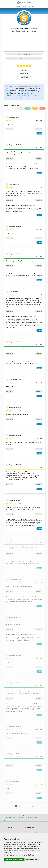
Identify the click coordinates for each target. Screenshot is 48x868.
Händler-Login (29, 830)
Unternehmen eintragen (31, 832)
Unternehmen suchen (29, 6)
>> (33, 806)
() (39, 129)
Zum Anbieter (24, 58)
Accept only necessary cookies (14, 859)
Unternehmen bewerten (24, 54)
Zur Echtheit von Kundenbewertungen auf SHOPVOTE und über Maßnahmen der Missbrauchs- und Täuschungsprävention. (22, 95)
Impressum (7, 863)
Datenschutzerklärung (16, 863)
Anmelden (6, 832)
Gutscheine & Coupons (9, 830)
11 (27, 108)
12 (20, 108)
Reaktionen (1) (9, 159)
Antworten (39, 133)
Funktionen (18, 6)
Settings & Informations (33, 859)
